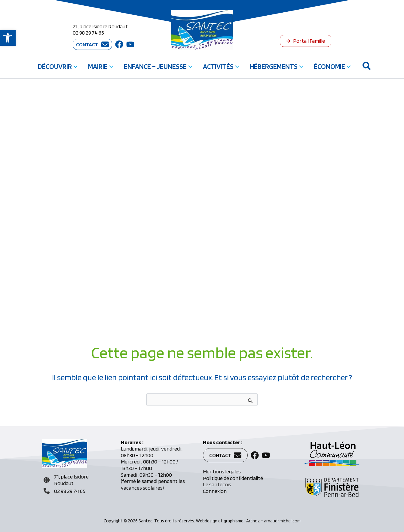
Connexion (215, 491)
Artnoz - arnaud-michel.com (273, 521)
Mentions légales (222, 471)
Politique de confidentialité (233, 478)
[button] (8, 38)
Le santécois (217, 484)
